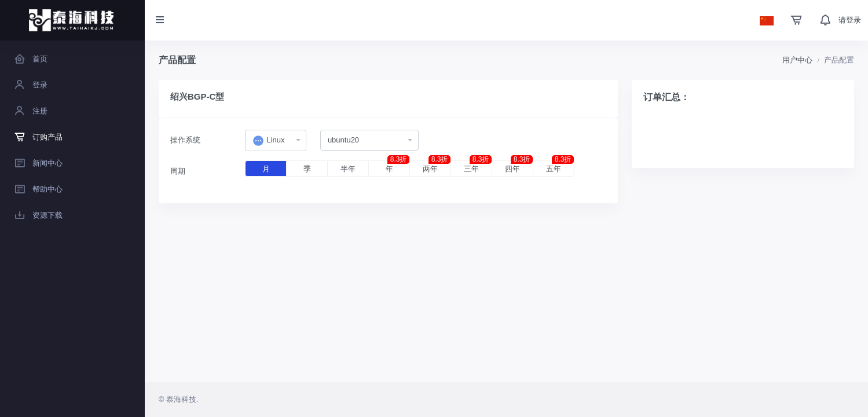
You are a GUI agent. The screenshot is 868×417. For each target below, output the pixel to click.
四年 (519, 167)
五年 (560, 167)
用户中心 (797, 60)
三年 (478, 167)
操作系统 (185, 140)
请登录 (850, 20)
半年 (348, 169)
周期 (178, 171)
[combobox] (275, 141)
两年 (437, 167)
